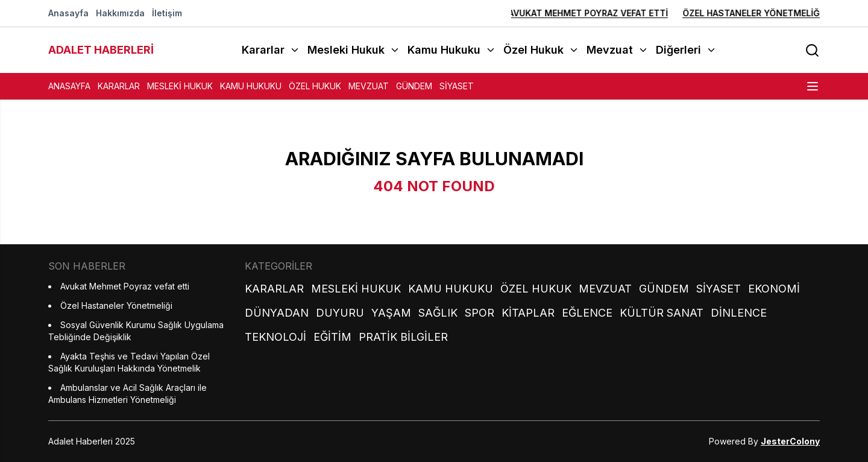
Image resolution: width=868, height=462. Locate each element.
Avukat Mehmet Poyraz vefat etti (563, 13)
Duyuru (340, 313)
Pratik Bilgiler (403, 337)
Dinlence (739, 313)
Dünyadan (277, 313)
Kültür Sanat (662, 313)
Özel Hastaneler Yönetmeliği (727, 13)
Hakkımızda (120, 13)
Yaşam (391, 313)
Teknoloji (275, 337)
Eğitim (332, 337)
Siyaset (457, 86)
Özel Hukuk (315, 86)
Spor (480, 313)
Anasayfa (68, 13)
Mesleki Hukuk (180, 86)
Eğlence (587, 313)
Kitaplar (528, 313)
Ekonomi (774, 289)
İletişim (167, 13)
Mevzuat (369, 86)
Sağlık (438, 313)
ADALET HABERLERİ (101, 50)
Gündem (414, 86)
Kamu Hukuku (251, 86)
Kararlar (119, 86)
